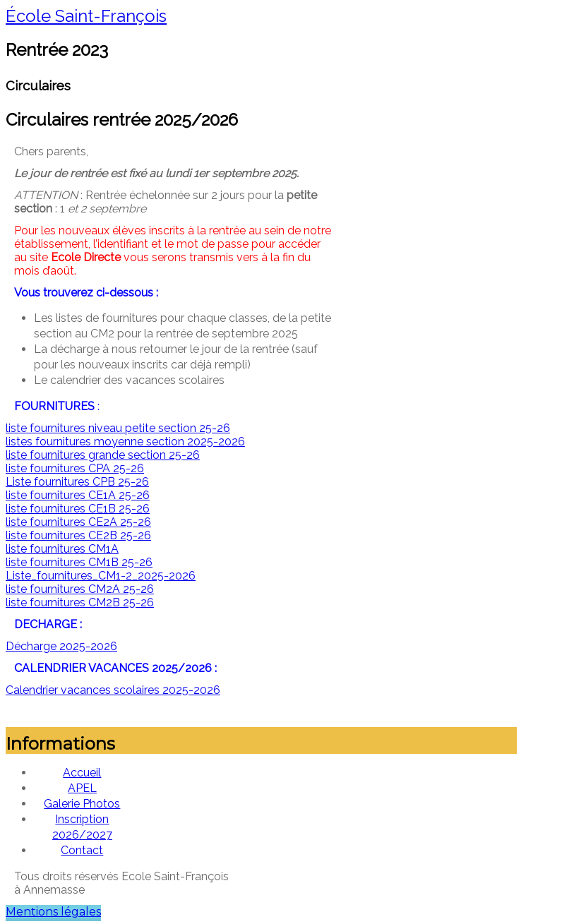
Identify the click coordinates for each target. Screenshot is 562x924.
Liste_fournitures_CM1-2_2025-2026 (101, 576)
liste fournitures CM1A (62, 549)
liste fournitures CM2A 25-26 (80, 589)
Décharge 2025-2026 (61, 646)
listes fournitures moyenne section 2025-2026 (125, 442)
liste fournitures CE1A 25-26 (78, 495)
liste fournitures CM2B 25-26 (80, 602)
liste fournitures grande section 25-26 (103, 455)
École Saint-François (86, 16)
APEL (82, 788)
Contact (82, 850)
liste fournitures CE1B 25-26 (78, 509)
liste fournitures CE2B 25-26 (78, 535)
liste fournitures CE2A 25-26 (78, 522)
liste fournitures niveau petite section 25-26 (118, 428)
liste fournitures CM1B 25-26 (79, 562)
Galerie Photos (82, 804)
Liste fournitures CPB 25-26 (77, 482)
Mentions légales (53, 912)
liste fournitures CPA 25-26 (75, 468)
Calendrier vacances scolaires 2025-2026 (113, 690)
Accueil (82, 773)
